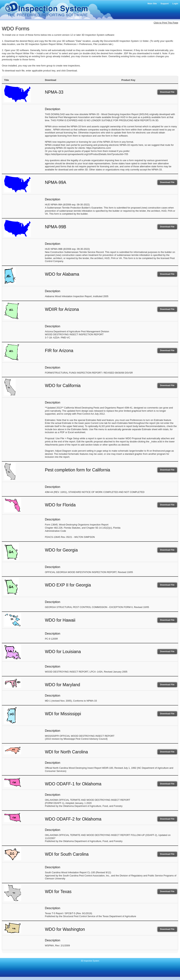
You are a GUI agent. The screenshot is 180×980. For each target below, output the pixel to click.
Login (175, 4)
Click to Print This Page (166, 23)
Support (165, 4)
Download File (167, 92)
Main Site (152, 4)
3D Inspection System (90, 961)
